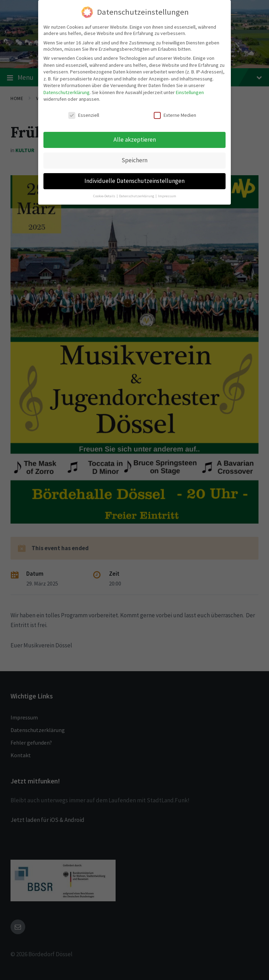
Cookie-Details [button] (105, 193)
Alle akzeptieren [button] (135, 136)
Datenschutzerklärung (67, 89)
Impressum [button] (167, 193)
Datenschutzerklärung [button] (137, 193)
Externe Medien (175, 112)
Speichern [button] (134, 157)
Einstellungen (190, 89)
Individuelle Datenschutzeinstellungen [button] (134, 177)
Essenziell (84, 112)
